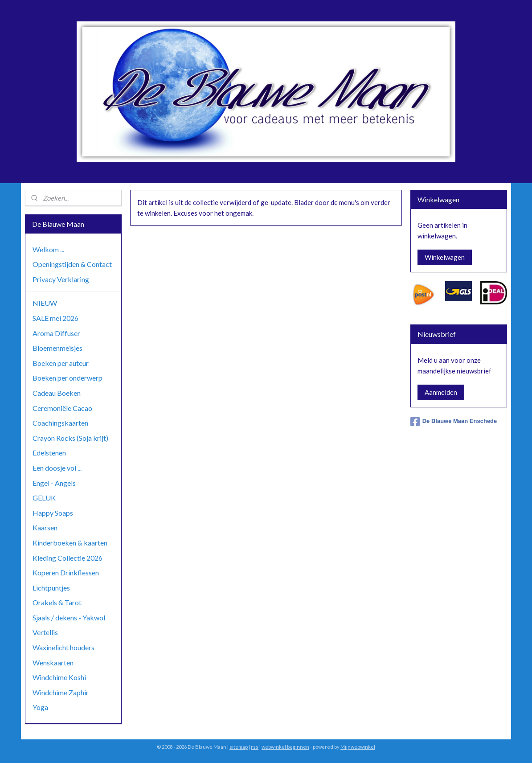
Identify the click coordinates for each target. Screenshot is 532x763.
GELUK (44, 498)
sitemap (239, 747)
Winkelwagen (445, 257)
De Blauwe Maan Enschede (454, 422)
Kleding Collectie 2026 (68, 558)
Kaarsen (45, 527)
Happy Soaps (53, 513)
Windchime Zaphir (61, 692)
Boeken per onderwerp (68, 378)
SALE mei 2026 (55, 318)
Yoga (40, 707)
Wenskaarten (53, 662)
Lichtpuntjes (51, 588)
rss (255, 747)
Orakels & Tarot (57, 602)
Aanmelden (441, 392)
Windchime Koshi (59, 677)
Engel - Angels (54, 483)
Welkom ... (48, 249)
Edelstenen (49, 453)
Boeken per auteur (61, 363)
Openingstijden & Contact (72, 264)
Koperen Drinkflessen (66, 572)
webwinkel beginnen (285, 747)
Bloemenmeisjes (57, 348)
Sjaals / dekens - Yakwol (69, 617)
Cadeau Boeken (57, 393)
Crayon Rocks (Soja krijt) (70, 438)
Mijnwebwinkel (358, 747)
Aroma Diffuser (56, 333)
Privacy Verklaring (61, 279)
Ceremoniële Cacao (62, 408)
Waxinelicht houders (63, 647)
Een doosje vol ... (57, 468)
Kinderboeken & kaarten (70, 543)
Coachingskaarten (60, 423)
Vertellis (45, 632)
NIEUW (45, 303)
